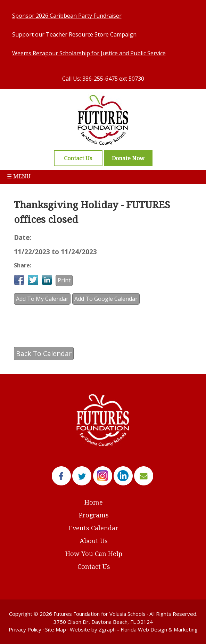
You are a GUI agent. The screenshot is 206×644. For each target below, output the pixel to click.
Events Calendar (94, 528)
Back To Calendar (44, 353)
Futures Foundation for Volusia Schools (100, 614)
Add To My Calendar (42, 299)
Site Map (56, 629)
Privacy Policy (25, 629)
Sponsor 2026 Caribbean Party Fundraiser (67, 16)
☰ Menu (19, 176)
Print (64, 280)
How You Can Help (94, 554)
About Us (94, 541)
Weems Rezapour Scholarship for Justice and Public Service (89, 53)
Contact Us (94, 567)
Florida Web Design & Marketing (159, 629)
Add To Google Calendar (106, 299)
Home (94, 502)
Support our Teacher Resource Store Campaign (74, 34)
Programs (94, 515)
